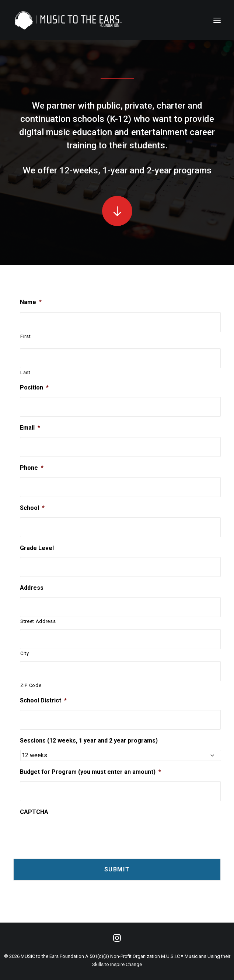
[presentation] (76, 832)
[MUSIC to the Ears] (69, 20)
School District (43, 700)
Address (32, 588)
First (25, 336)
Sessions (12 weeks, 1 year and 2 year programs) (89, 741)
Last (25, 372)
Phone (32, 468)
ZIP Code (31, 685)
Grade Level (37, 548)
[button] (117, 211)
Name (31, 302)
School (32, 508)
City (25, 653)
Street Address (38, 621)
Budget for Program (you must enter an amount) (90, 772)
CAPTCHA (34, 812)
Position (34, 387)
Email (30, 428)
